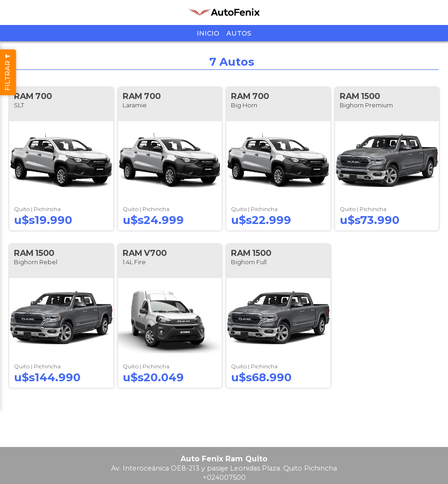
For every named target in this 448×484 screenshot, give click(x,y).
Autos (239, 33)
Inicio (208, 33)
